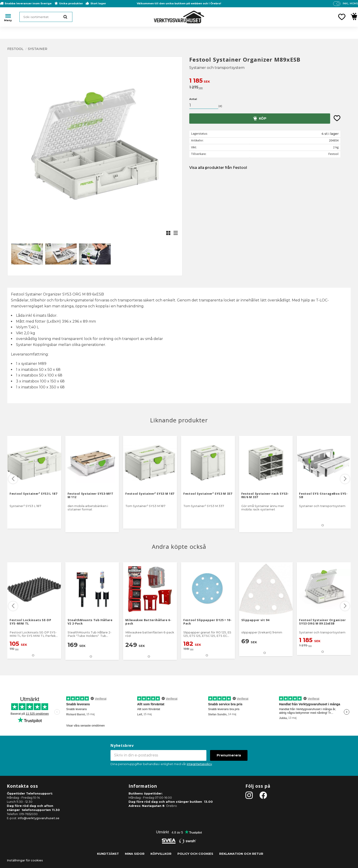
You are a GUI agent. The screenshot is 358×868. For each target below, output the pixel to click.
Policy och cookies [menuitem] (195, 854)
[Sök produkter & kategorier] (46, 17)
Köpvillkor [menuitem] (161, 854)
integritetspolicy (199, 764)
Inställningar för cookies (25, 860)
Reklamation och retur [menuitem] (241, 854)
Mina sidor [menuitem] (135, 854)
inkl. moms (350, 3)
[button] (342, 17)
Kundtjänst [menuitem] (108, 854)
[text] (270, 81)
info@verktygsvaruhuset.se (39, 818)
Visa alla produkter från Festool (218, 168)
